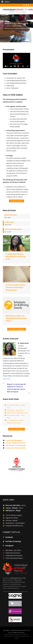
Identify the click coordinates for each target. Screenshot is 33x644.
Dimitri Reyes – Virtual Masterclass (17, 413)
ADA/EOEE (24, 636)
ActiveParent (10, 523)
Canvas (8, 508)
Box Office (18, 550)
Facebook (9, 537)
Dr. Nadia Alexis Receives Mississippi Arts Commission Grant (16, 257)
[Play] (17, 60)
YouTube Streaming (13, 541)
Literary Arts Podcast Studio (16, 448)
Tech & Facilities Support (14, 515)
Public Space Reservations (14, 558)
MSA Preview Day (11, 215)
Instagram (9, 546)
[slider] (15, 66)
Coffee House (9, 222)
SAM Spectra (10, 510)
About (23, 505)
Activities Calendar (12, 520)
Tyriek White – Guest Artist (15, 410)
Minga (18, 510)
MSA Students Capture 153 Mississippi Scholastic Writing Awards (16, 318)
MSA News (9, 550)
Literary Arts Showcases (13, 229)
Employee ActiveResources (14, 526)
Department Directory (13, 553)
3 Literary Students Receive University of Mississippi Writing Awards (15, 287)
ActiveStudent (20, 523)
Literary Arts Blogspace (14, 440)
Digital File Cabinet (12, 518)
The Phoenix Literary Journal (16, 445)
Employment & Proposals (14, 555)
